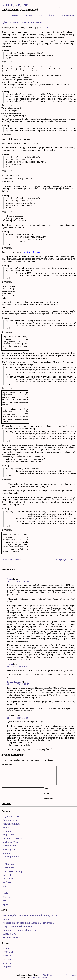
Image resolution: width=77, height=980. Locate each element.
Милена (7, 963)
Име (46, 789)
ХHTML (46, 28)
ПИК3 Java (9, 864)
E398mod (8, 952)
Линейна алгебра (12, 838)
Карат (6, 919)
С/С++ (7, 875)
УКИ (5, 886)
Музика (7, 853)
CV (40, 15)
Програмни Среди (13, 871)
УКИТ (6, 890)
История (8, 827)
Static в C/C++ (12, 934)
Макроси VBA (10, 842)
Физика (7, 897)
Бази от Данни (11, 816)
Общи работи (11, 857)
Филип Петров (15, 682)
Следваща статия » (66, 560)
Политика (9, 868)
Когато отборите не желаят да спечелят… (29, 923)
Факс (6, 893)
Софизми (8, 967)
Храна (6, 904)
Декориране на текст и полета (23, 22)
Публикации (52, 15)
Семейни (8, 879)
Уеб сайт (48, 798)
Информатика (11, 824)
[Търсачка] (65, 7)
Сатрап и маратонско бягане (20, 930)
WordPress (48, 975)
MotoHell (8, 956)
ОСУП (6, 860)
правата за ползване (39, 977)
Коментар (7, 764)
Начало (16, 15)
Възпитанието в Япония (17, 926)
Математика (11, 846)
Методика (9, 849)
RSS (68, 975)
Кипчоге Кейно (11, 937)
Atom (74, 975)
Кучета (7, 831)
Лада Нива (9, 835)
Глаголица (8, 959)
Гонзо (10, 579)
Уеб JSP (7, 882)
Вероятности (11, 820)
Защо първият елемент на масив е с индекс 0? (30, 915)
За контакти (67, 15)
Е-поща (48, 793)
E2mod (6, 948)
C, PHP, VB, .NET (16, 5)
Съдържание (29, 15)
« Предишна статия (11, 560)
